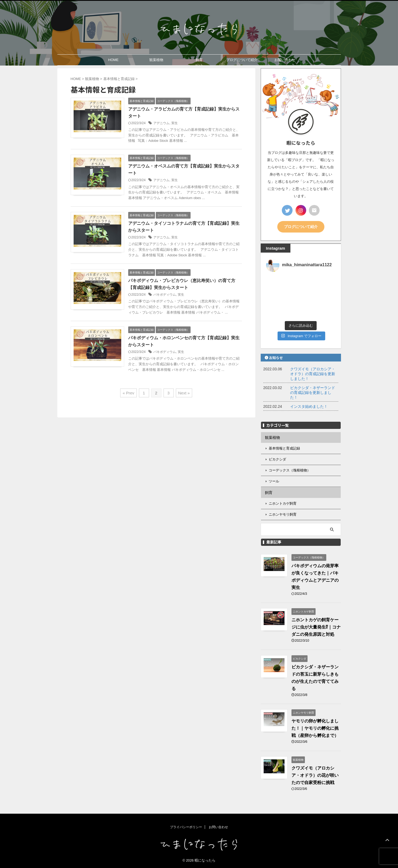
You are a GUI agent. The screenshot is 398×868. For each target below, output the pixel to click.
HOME (113, 60)
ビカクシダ (277, 459)
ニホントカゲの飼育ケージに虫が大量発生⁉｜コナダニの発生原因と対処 (316, 627)
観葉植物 (156, 60)
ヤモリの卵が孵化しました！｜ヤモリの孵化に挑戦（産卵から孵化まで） (315, 728)
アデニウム (161, 123)
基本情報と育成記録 (284, 448)
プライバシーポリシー (186, 827)
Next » (184, 393)
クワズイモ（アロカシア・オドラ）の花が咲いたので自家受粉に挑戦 (315, 775)
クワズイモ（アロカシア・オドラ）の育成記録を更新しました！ (313, 374)
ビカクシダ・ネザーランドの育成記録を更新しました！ (313, 393)
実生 (175, 123)
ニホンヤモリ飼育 (283, 514)
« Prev (128, 393)
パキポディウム (165, 295)
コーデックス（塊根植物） (290, 470)
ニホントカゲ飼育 (283, 503)
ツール (274, 481)
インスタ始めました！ (309, 406)
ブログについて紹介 (242, 60)
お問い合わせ (285, 60)
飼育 (199, 60)
